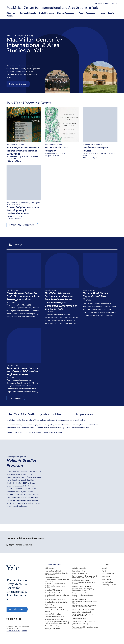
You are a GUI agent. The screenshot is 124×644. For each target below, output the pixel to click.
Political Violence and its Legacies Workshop (84, 607)
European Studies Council (53, 632)
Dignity (104, 595)
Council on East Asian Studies (54, 617)
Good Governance (108, 598)
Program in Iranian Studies (81, 617)
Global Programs (47, 13)
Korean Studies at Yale (80, 598)
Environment (106, 600)
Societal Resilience (108, 606)
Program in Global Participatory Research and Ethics (83, 613)
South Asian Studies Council (82, 636)
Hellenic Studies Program (22, 477)
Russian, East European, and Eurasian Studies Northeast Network (85, 630)
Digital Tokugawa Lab (52, 629)
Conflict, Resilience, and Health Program (55, 611)
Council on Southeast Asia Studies (56, 626)
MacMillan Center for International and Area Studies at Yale (52, 8)
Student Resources (66, 13)
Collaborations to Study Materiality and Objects (57, 604)
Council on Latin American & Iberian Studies (57, 620)
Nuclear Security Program (81, 604)
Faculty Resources (87, 13)
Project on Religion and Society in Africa (84, 620)
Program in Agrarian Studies (82, 611)
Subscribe (18, 633)
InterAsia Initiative (79, 595)
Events (111, 13)
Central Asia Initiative (52, 601)
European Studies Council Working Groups (56, 634)
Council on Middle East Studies (55, 623)
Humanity (105, 592)
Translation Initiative (79, 642)
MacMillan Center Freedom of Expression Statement (40, 434)
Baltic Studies (49, 592)
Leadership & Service (109, 609)
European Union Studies (53, 638)
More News (16, 400)
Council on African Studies (54, 614)
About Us (11, 13)
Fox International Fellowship (54, 641)
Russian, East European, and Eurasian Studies (85, 626)
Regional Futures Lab (79, 623)
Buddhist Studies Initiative (53, 595)
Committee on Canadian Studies (55, 608)
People (10, 16)
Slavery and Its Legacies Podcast (83, 633)
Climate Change (107, 603)
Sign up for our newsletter (21, 569)
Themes (105, 588)
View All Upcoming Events (23, 226)
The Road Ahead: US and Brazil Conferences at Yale (83, 639)
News (102, 13)
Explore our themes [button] (17, 84)
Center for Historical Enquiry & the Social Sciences (56, 598)
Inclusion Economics (79, 592)
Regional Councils (28, 13)
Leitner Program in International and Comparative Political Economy (85, 601)
